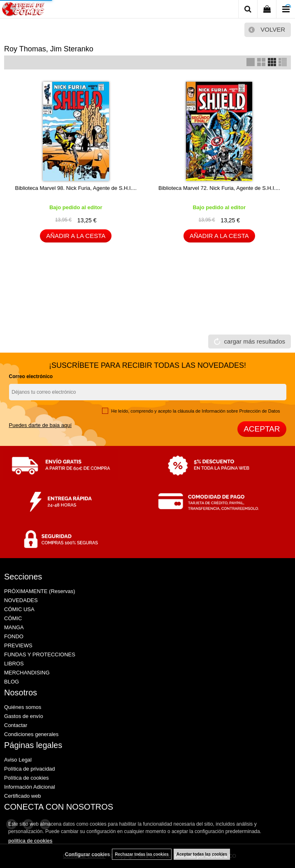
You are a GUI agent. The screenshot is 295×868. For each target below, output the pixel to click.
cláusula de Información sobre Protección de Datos (229, 411)
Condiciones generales (31, 734)
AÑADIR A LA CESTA (76, 236)
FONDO (14, 636)
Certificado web (23, 796)
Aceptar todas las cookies (202, 854)
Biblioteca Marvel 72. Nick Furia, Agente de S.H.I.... (219, 188)
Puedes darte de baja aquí (41, 425)
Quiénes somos (23, 707)
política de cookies (30, 841)
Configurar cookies (87, 854)
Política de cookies (26, 778)
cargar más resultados (255, 341)
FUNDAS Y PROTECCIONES (40, 654)
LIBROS (14, 664)
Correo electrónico (31, 376)
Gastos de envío (24, 716)
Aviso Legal (18, 760)
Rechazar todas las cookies (142, 854)
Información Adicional (30, 787)
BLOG (12, 682)
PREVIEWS (18, 645)
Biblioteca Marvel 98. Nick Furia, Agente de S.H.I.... (76, 188)
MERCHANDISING (27, 673)
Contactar (16, 725)
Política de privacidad (30, 769)
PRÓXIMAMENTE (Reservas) (40, 591)
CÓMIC (13, 618)
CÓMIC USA (19, 609)
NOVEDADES (21, 600)
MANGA (14, 627)
